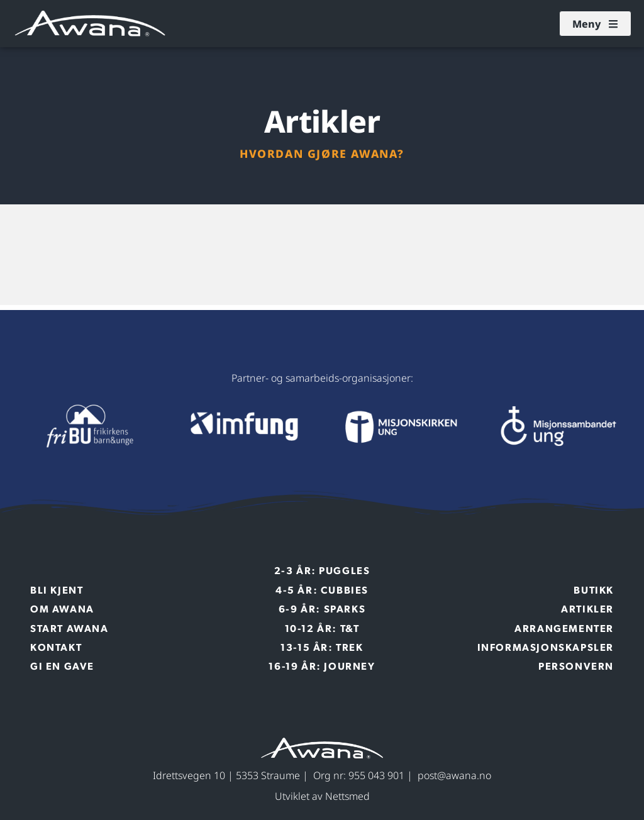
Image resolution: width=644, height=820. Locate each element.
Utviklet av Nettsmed (322, 796)
